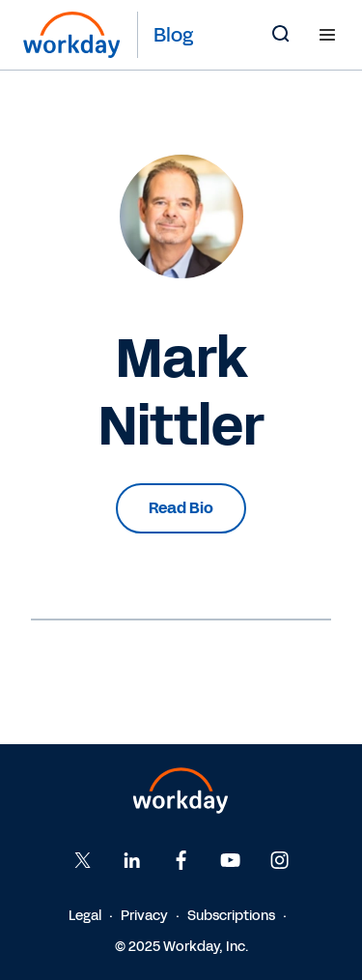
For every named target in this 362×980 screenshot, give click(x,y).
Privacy (144, 916)
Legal (85, 916)
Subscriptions (231, 916)
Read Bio (181, 508)
